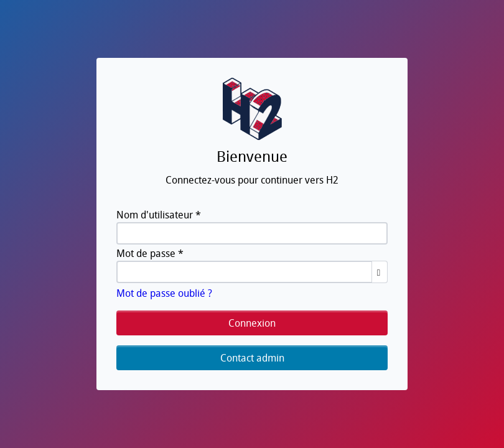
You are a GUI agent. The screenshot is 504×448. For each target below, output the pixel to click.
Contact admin (252, 358)
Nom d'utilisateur (159, 215)
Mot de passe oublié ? (164, 293)
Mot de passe (150, 253)
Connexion (252, 323)
